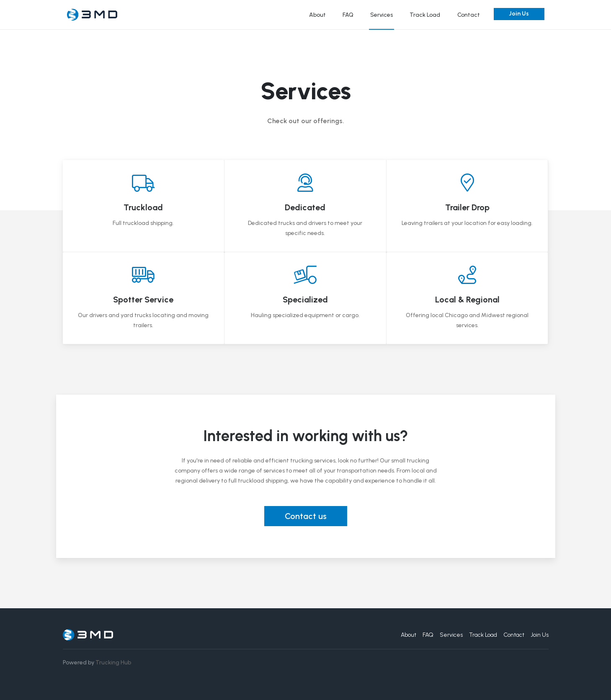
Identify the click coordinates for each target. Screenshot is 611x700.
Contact (469, 15)
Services (382, 15)
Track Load (425, 15)
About (317, 15)
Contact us (306, 516)
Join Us (519, 14)
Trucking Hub (113, 663)
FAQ (348, 15)
